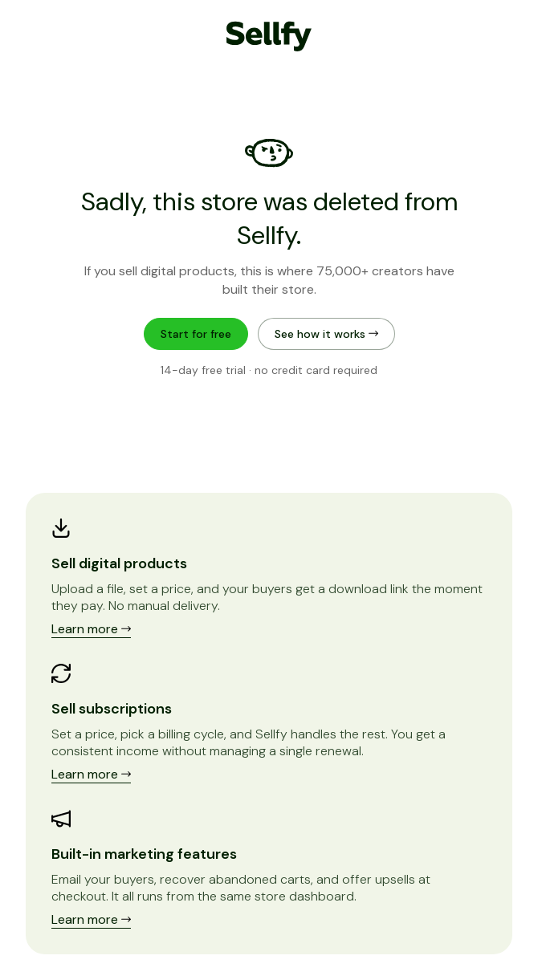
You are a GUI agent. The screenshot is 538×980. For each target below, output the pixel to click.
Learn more (91, 629)
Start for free (196, 334)
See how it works (326, 334)
